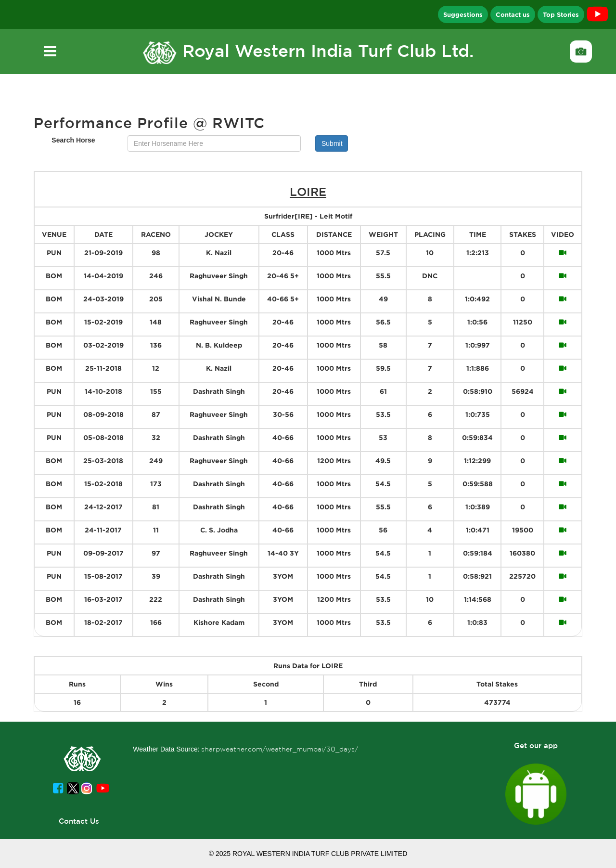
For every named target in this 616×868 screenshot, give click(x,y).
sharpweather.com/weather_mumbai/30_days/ (280, 749)
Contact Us (79, 821)
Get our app (536, 745)
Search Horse (73, 140)
